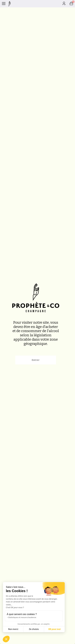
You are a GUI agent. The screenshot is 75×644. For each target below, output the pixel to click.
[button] (6, 639)
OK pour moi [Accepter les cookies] (54, 629)
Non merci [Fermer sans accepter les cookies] (13, 629)
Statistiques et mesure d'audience (22, 617)
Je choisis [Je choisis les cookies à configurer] (34, 629)
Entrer (36, 360)
